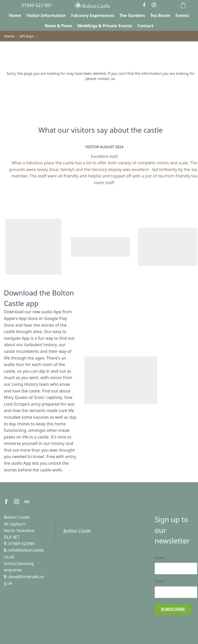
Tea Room (160, 15)
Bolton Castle (77, 531)
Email (160, 581)
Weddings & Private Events (105, 26)
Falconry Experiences (93, 15)
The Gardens (132, 15)
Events (182, 15)
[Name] (176, 569)
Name (159, 558)
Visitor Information (46, 15)
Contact (145, 26)
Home (15, 15)
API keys (26, 36)
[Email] (176, 592)
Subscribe (173, 609)
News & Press (58, 26)
